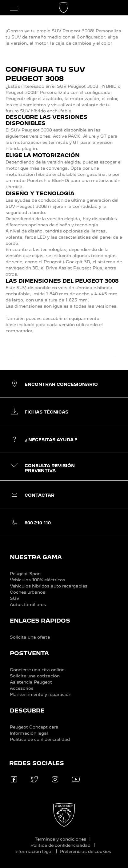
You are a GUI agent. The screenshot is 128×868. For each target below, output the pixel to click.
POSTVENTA (29, 653)
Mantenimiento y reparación (41, 694)
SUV (15, 598)
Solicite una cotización (35, 676)
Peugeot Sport (26, 574)
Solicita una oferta (30, 637)
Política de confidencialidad (40, 739)
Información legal (29, 733)
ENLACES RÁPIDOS (40, 621)
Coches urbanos (28, 592)
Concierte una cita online (37, 670)
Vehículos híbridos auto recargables (49, 586)
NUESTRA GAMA (36, 557)
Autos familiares (28, 604)
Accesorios (22, 688)
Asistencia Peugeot (31, 682)
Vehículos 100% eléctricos (38, 580)
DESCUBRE (27, 711)
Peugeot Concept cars (34, 727)
